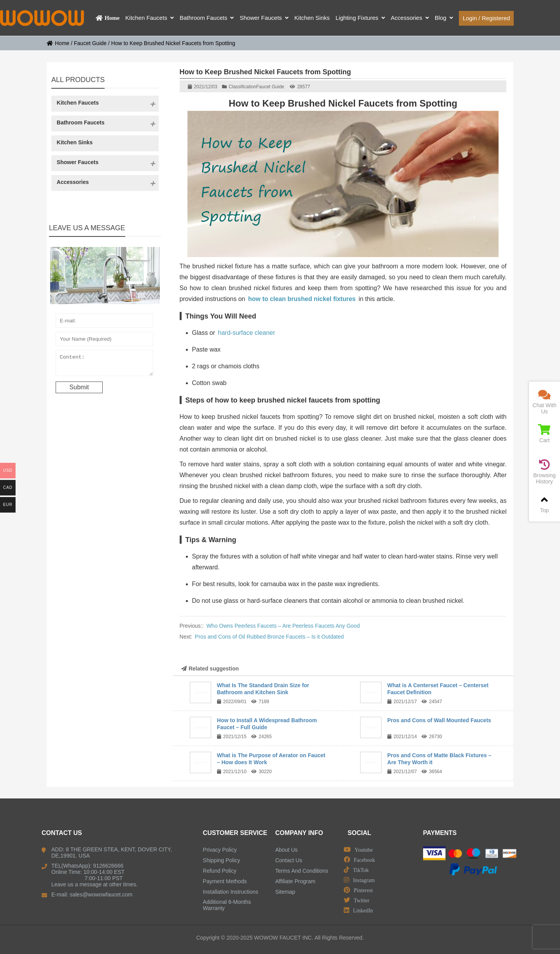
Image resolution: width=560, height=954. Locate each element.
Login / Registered (486, 18)
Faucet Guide (90, 43)
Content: (105, 365)
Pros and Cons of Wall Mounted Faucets (439, 720)
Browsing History (544, 472)
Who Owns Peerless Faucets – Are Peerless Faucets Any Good (283, 626)
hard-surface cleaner (247, 333)
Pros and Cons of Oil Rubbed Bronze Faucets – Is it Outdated (269, 637)
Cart (544, 434)
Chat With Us (544, 402)
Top (544, 504)
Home (58, 43)
